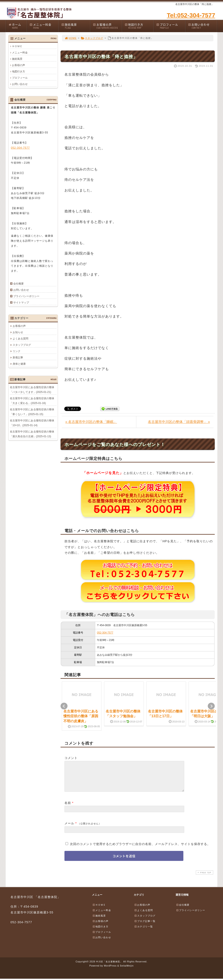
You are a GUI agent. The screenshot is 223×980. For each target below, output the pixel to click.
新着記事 (18, 357)
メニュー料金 (44, 26)
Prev (64, 706)
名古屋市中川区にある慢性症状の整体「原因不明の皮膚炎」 (81, 716)
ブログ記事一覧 (145, 926)
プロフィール (171, 26)
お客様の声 (107, 26)
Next (211, 706)
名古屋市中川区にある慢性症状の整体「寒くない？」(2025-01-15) (32, 412)
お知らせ (18, 332)
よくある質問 (20, 338)
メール (69, 829)
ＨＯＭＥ (17, 46)
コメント (71, 758)
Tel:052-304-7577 (191, 15)
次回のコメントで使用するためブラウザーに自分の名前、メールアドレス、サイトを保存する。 (140, 849)
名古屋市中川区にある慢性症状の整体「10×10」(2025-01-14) (32, 423)
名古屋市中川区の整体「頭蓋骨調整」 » (179, 422)
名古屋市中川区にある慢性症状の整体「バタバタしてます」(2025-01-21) (32, 389)
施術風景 (76, 26)
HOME (71, 38)
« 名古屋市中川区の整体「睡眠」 (91, 422)
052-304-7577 (105, 633)
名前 (68, 808)
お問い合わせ (203, 26)
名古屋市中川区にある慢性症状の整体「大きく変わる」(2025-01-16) (32, 401)
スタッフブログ (92, 38)
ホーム (18, 26)
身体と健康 (19, 364)
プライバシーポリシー (26, 296)
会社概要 (19, 284)
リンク (17, 351)
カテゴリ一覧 (144, 932)
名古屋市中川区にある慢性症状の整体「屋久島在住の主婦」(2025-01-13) (32, 434)
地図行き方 (139, 26)
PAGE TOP (204, 878)
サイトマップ (21, 303)
